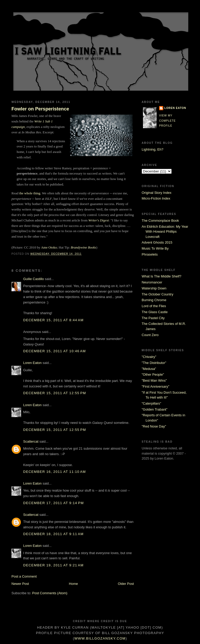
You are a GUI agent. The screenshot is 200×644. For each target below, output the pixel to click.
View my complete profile (167, 121)
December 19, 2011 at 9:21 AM (53, 565)
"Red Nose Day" (154, 426)
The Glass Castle (155, 312)
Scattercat (31, 441)
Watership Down (154, 288)
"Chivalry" (149, 357)
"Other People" (153, 374)
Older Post (126, 584)
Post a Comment (24, 576)
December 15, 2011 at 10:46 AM (55, 351)
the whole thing (30, 193)
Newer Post (20, 584)
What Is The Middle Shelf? (161, 276)
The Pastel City (153, 318)
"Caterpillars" (151, 403)
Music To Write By (155, 248)
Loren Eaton (32, 363)
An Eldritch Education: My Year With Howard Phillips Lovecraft (165, 232)
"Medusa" (149, 369)
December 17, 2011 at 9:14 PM (54, 503)
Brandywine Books (84, 247)
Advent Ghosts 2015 (157, 242)
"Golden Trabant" (155, 409)
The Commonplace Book (160, 221)
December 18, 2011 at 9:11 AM (53, 534)
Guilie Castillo (33, 279)
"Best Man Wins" (154, 380)
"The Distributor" (154, 363)
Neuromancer (152, 282)
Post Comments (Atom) (50, 593)
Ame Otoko (49, 247)
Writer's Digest (98, 220)
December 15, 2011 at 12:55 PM (55, 393)
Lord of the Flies (154, 306)
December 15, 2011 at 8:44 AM (53, 320)
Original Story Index (157, 193)
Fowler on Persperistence (40, 109)
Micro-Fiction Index (156, 198)
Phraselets (150, 254)
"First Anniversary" (155, 386)
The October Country (157, 294)
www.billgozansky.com (100, 638)
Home (74, 584)
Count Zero (150, 335)
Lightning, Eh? (152, 149)
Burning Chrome (154, 300)
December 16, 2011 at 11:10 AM (55, 472)
